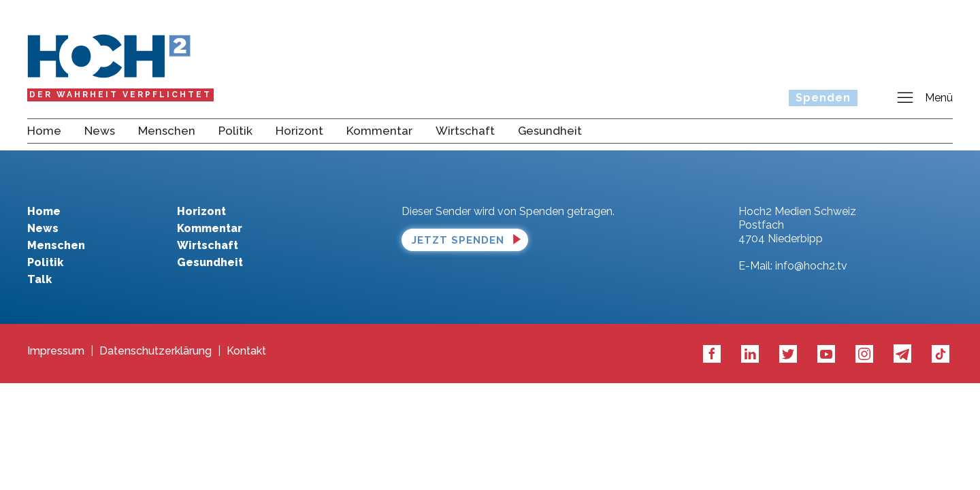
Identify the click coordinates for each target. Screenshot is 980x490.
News (100, 131)
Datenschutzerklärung (156, 351)
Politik (235, 131)
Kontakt (246, 351)
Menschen (167, 131)
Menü (924, 98)
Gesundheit (550, 131)
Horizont (299, 131)
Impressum (56, 351)
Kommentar (379, 131)
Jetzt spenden (458, 240)
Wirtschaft (465, 131)
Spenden (823, 98)
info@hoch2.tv (811, 266)
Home (44, 131)
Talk (39, 279)
